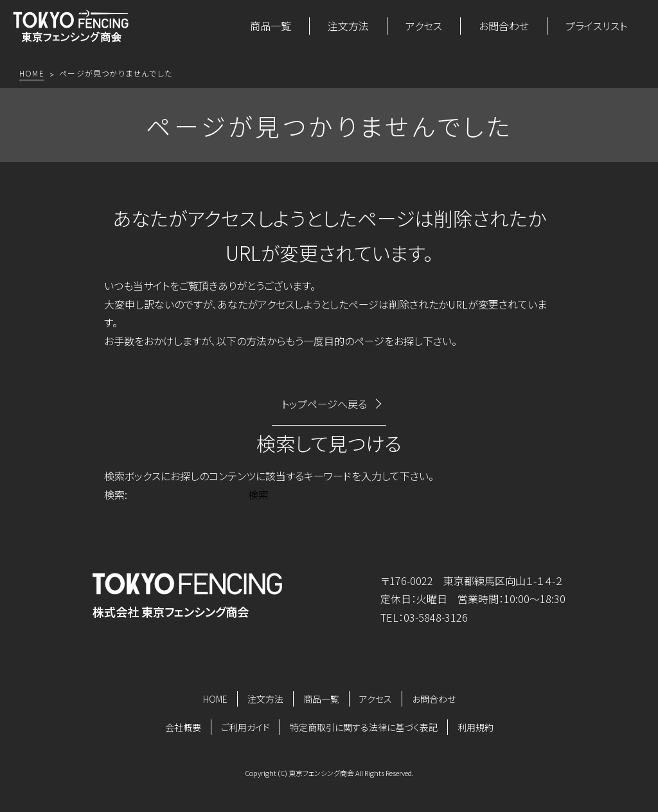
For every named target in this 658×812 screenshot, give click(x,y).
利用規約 (476, 727)
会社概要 (183, 727)
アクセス (424, 26)
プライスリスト (596, 26)
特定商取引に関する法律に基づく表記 (364, 727)
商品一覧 (271, 26)
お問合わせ (504, 26)
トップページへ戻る (324, 404)
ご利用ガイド (245, 727)
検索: (116, 494)
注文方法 (348, 26)
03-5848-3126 (436, 617)
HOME (215, 699)
